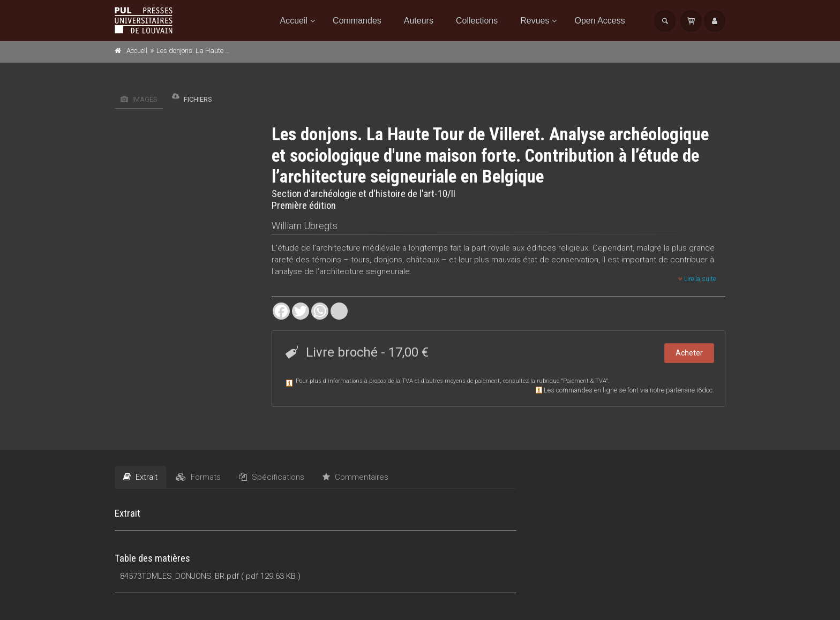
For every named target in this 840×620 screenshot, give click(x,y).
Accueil (294, 21)
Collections (477, 21)
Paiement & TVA (584, 381)
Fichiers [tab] (192, 97)
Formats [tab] (198, 477)
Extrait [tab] (140, 477)
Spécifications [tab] (272, 477)
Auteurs (419, 21)
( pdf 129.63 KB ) (271, 576)
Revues (535, 21)
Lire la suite (697, 279)
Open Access (599, 21)
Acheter (689, 353)
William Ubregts (305, 226)
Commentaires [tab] (355, 477)
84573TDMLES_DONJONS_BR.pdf (179, 576)
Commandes (357, 21)
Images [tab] (139, 99)
